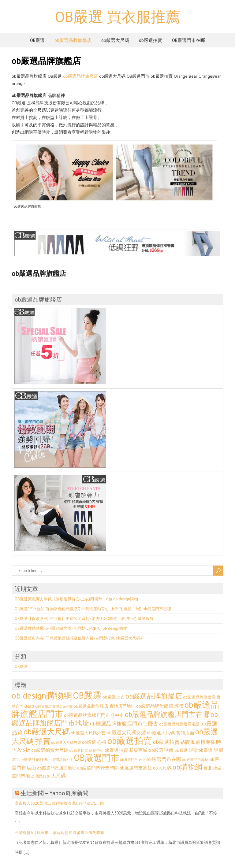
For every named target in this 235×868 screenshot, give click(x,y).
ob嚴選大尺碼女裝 (126, 733)
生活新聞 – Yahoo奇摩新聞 (54, 793)
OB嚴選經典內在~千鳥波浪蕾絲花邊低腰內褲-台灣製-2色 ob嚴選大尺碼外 (79, 638)
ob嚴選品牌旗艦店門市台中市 (94, 715)
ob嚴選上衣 (114, 697)
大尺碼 (58, 775)
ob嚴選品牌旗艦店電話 (179, 724)
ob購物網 (187, 767)
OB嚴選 (37, 40)
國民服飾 (43, 776)
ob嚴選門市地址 (195, 760)
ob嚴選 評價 (186, 750)
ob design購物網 (42, 696)
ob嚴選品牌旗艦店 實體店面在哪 (48, 707)
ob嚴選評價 (161, 750)
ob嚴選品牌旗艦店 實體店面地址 (104, 706)
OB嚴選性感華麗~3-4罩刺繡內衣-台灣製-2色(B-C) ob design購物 (71, 628)
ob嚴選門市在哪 (164, 759)
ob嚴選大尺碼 (115, 40)
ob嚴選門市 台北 (133, 760)
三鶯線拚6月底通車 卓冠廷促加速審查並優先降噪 (60, 833)
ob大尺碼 (162, 768)
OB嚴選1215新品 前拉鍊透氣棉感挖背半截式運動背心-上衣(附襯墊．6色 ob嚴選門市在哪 (93, 609)
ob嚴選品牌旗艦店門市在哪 (167, 714)
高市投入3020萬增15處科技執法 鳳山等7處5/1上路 (59, 803)
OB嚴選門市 (96, 758)
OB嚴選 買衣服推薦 (117, 17)
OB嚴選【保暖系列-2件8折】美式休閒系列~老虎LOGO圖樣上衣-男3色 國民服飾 (84, 619)
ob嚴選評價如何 (61, 760)
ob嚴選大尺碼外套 (88, 733)
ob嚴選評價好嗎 (34, 759)
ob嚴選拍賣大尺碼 (50, 750)
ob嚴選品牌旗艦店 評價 (160, 706)
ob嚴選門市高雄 (136, 768)
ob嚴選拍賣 (151, 40)
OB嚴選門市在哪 (188, 40)
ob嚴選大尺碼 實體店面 (171, 733)
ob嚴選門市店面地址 (57, 768)
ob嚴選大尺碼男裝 (66, 742)
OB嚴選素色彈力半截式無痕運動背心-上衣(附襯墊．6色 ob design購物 (76, 599)
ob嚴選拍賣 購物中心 (86, 750)
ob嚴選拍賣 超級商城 (126, 750)
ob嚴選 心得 (94, 742)
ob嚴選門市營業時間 (98, 768)
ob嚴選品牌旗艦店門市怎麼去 (124, 724)
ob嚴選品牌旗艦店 (73, 40)
